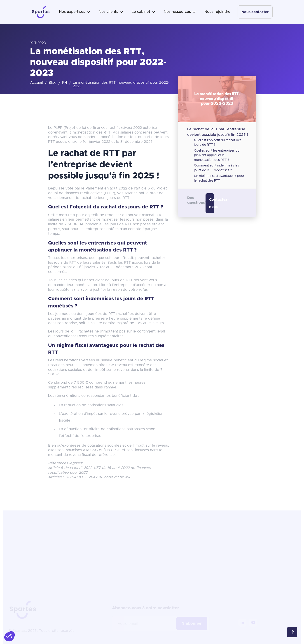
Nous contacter (255, 12)
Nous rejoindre (217, 12)
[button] (74, 12)
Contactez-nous (212, 203)
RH (65, 83)
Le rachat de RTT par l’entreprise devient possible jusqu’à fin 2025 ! (218, 132)
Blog (53, 83)
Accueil (36, 83)
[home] (41, 12)
